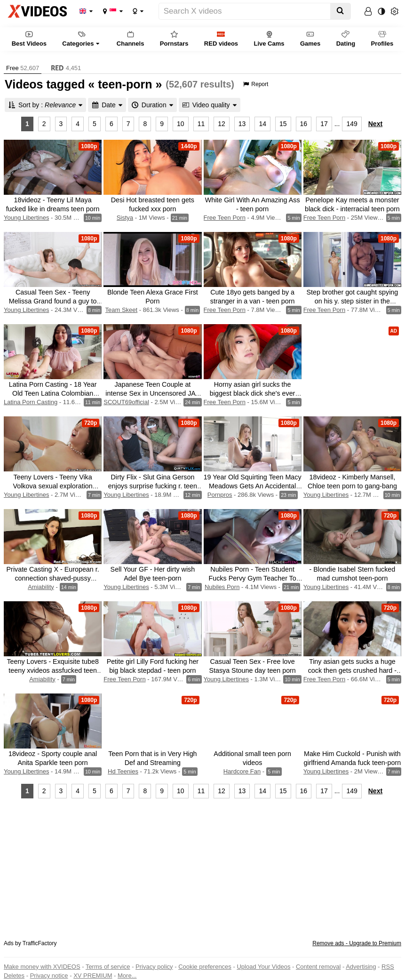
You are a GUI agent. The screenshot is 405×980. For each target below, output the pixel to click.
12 (222, 124)
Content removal (318, 967)
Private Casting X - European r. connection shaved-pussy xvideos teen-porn (53, 578)
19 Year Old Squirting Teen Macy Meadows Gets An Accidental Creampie (253, 486)
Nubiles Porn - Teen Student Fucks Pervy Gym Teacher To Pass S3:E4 (253, 578)
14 (262, 124)
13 (242, 124)
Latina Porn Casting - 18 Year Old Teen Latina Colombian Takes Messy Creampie (53, 393)
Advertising (361, 967)
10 (181, 124)
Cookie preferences (205, 967)
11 (201, 124)
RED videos (221, 38)
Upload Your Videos (263, 967)
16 (304, 124)
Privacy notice (49, 976)
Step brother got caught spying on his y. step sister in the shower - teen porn (353, 301)
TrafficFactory (40, 943)
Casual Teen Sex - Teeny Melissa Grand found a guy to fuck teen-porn (53, 301)
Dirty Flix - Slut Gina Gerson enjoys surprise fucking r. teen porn (153, 486)
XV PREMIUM (93, 976)
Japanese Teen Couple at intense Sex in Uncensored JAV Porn (152, 393)
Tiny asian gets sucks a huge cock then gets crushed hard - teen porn (352, 670)
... (337, 124)
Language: (83, 11)
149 (352, 124)
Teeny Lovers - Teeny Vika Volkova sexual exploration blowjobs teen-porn (52, 486)
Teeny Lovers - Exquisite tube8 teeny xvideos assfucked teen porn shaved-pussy (53, 670)
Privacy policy (154, 967)
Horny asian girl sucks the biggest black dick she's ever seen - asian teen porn (253, 393)
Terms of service (108, 967)
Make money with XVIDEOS (42, 967)
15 (283, 124)
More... (127, 976)
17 (324, 124)
